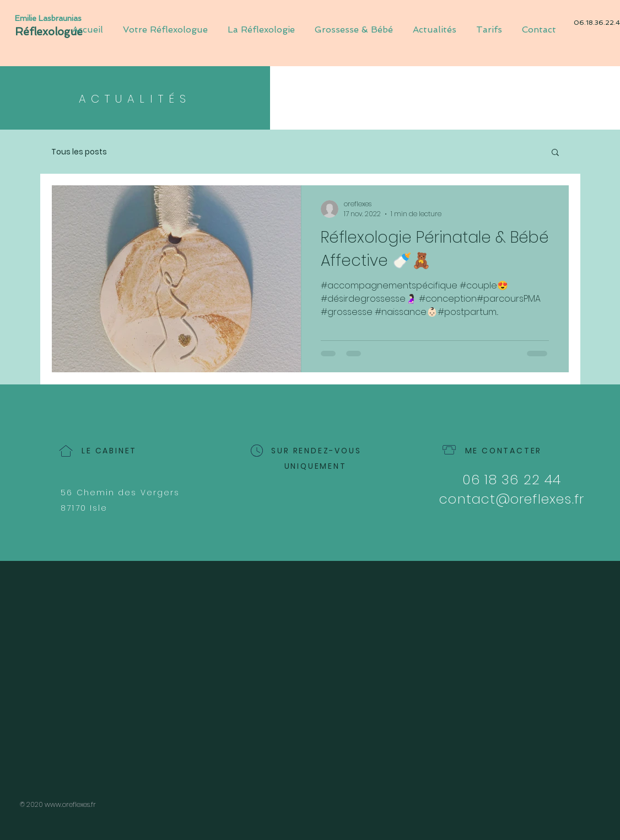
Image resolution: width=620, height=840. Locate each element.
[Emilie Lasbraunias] (52, 18)
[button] (555, 153)
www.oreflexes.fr (70, 804)
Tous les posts (79, 152)
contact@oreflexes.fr (512, 499)
